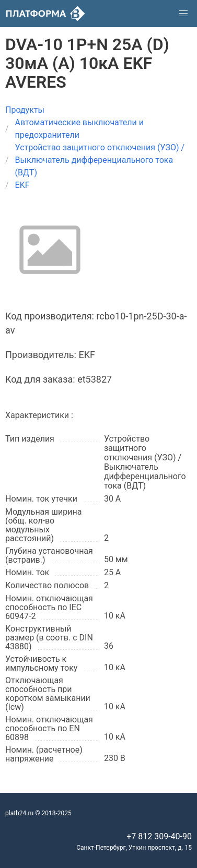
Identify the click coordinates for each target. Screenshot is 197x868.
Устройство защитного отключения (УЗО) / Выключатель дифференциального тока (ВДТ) (100, 160)
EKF (22, 185)
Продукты (25, 110)
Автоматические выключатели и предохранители (79, 129)
